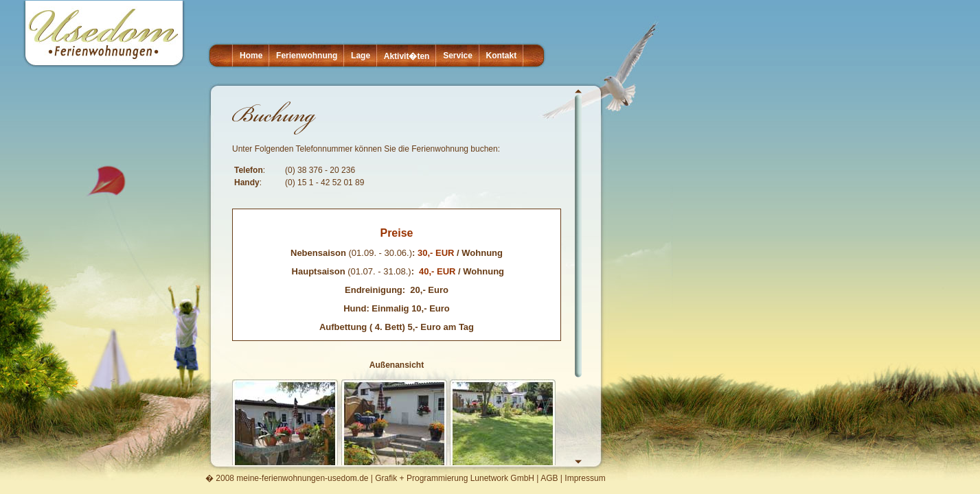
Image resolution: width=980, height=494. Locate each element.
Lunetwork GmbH (502, 478)
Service (458, 56)
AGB (549, 478)
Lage (361, 56)
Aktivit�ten (407, 56)
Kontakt (502, 56)
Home (251, 56)
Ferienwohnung (307, 56)
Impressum (585, 478)
